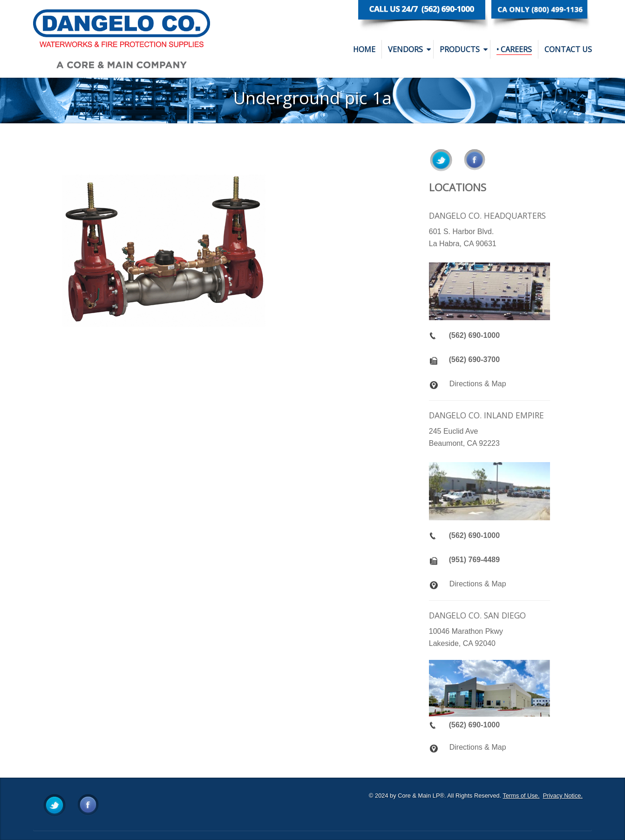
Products (464, 49)
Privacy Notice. (563, 796)
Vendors (409, 49)
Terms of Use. (521, 796)
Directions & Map (478, 384)
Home (364, 49)
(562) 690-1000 (474, 335)
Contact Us (568, 49)
